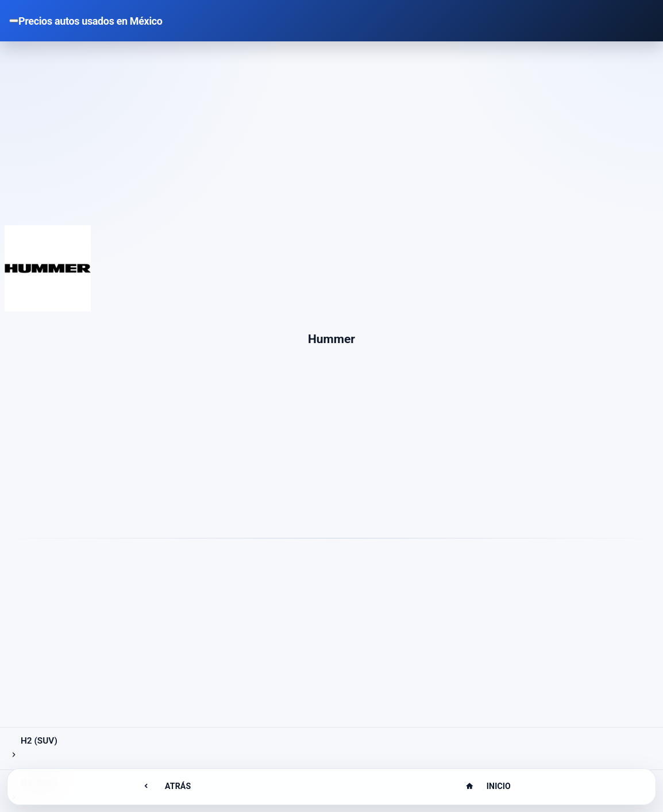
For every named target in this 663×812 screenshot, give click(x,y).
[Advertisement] (331, 140)
